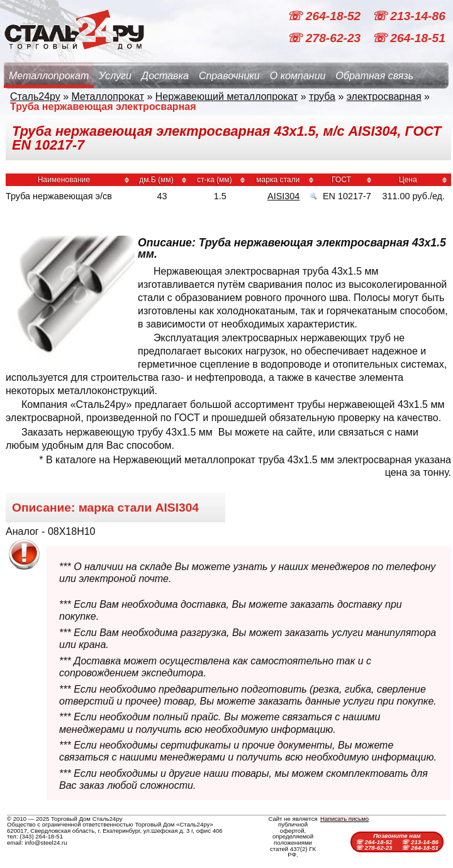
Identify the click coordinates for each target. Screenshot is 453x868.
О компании (298, 76)
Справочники (229, 76)
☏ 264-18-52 (325, 16)
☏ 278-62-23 (325, 38)
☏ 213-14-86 (409, 16)
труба (322, 96)
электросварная (384, 96)
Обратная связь (374, 76)
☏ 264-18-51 (409, 38)
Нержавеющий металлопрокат (227, 96)
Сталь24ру (35, 96)
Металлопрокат (49, 76)
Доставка (165, 76)
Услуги (115, 76)
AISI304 (283, 196)
